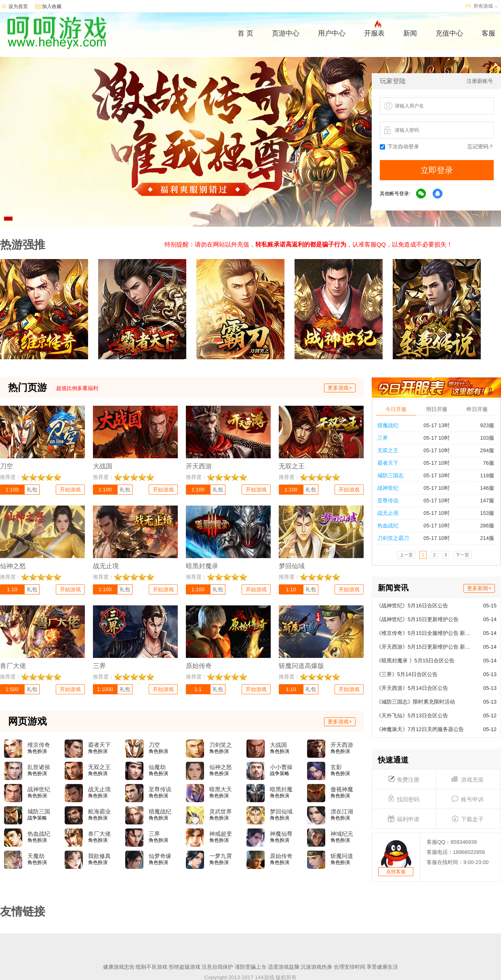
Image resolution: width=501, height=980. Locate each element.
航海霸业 (99, 811)
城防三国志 (390, 475)
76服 (485, 463)
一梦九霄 (221, 856)
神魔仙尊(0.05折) (281, 834)
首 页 (245, 33)
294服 (484, 450)
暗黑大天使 (221, 790)
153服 (484, 513)
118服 (484, 475)
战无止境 (388, 513)
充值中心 (449, 33)
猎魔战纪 (388, 425)
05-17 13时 (436, 425)
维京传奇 (39, 745)
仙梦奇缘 (160, 856)
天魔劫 (36, 856)
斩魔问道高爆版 (342, 856)
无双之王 (388, 450)
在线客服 (396, 872)
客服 (488, 33)
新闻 (410, 33)
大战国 (278, 745)
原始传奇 (281, 856)
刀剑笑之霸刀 (393, 538)
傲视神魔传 (342, 790)
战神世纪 (388, 488)
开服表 (374, 32)
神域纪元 (342, 834)
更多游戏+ (340, 388)
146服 (484, 488)
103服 (484, 438)
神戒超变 (221, 834)
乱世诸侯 (39, 767)
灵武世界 (221, 811)
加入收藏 (52, 6)
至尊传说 (388, 501)
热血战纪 (388, 526)
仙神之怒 (221, 767)
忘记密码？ (481, 146)
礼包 (32, 490)
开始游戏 (70, 490)
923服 (484, 425)
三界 (383, 438)
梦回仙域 (281, 811)
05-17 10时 (436, 438)
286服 (484, 526)
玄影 (336, 767)
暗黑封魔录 (281, 790)
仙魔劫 (157, 767)
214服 (484, 538)
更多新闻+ (479, 588)
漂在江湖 (342, 811)
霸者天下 (388, 463)
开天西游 (342, 745)
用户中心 (332, 33)
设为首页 (18, 6)
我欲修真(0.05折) (99, 856)
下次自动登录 (399, 146)
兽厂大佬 (99, 834)
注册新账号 (480, 81)
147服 (484, 501)
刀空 (154, 745)
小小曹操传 (281, 767)
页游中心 (286, 33)
